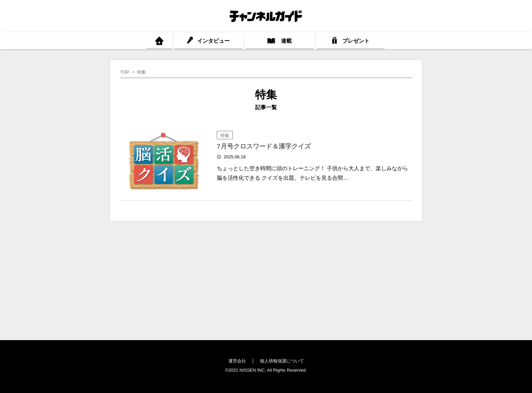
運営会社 (237, 361)
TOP (125, 72)
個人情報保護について (282, 361)
